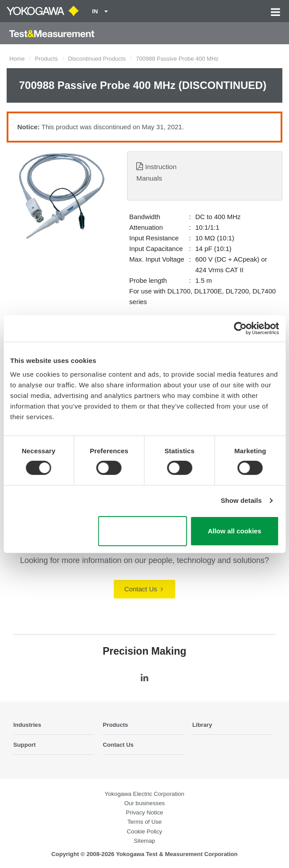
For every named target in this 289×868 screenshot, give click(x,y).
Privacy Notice (144, 812)
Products (46, 59)
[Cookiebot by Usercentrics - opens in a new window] (240, 328)
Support (25, 745)
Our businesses (145, 803)
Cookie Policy (145, 831)
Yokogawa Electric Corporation (145, 794)
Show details (241, 500)
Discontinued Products (97, 59)
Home (17, 59)
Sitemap (144, 841)
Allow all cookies (234, 531)
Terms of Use (145, 822)
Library (202, 725)
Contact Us (144, 589)
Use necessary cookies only (142, 531)
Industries (27, 725)
